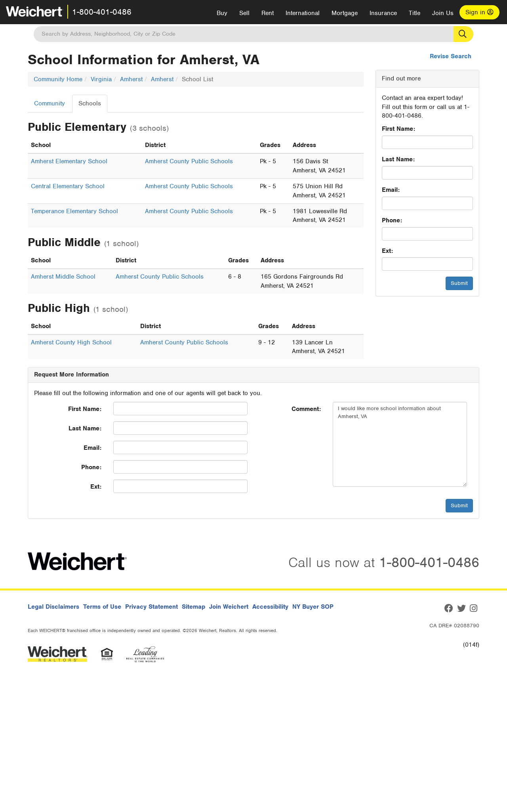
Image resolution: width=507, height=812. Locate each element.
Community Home (58, 79)
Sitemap (193, 607)
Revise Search (451, 56)
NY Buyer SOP (313, 607)
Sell (244, 13)
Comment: (306, 409)
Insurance (383, 13)
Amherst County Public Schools (189, 161)
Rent (268, 13)
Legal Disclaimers (53, 607)
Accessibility (270, 607)
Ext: (387, 251)
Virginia (101, 79)
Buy (222, 13)
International (303, 13)
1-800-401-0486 (102, 12)
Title (415, 13)
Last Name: (398, 159)
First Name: (398, 129)
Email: (391, 190)
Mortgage (345, 13)
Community (50, 103)
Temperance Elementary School (74, 211)
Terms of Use (102, 607)
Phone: (392, 220)
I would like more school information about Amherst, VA (400, 444)
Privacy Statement (152, 607)
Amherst (131, 79)
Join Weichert (229, 607)
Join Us (443, 13)
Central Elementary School (68, 186)
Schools (90, 103)
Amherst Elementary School (69, 161)
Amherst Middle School (63, 277)
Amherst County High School (71, 342)
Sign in (479, 12)
